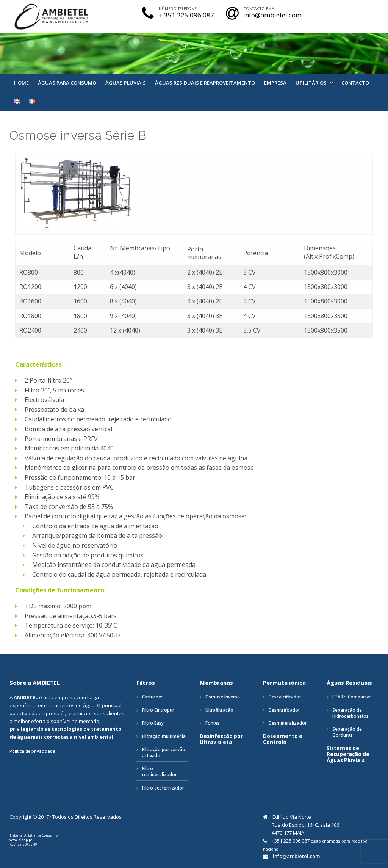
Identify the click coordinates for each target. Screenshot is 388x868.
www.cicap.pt (21, 840)
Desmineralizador (288, 723)
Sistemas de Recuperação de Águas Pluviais (348, 754)
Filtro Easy (153, 723)
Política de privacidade (32, 751)
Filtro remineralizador (160, 771)
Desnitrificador (284, 710)
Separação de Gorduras (347, 732)
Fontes (213, 723)
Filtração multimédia (164, 736)
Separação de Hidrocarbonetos (350, 713)
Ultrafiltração (219, 710)
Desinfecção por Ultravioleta (221, 739)
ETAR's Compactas (352, 697)
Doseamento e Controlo (283, 739)
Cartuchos (153, 697)
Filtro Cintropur (158, 710)
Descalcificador (285, 697)
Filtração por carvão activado (164, 752)
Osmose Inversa (223, 697)
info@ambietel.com (296, 856)
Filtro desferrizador (163, 788)
